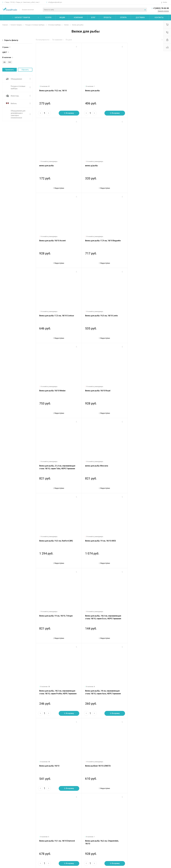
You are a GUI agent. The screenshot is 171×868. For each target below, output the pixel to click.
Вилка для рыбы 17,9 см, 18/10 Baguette (145, 162)
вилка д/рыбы (46, 162)
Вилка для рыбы (91, 89)
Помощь (63, 828)
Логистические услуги (39, 833)
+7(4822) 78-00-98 (161, 8)
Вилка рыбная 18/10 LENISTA (96, 529)
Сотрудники (7, 846)
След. (49, 790)
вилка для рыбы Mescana (139, 309)
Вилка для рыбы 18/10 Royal (52, 309)
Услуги (34, 828)
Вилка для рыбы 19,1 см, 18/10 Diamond (145, 529)
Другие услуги (36, 845)
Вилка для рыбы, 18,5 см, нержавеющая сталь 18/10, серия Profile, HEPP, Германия (101, 459)
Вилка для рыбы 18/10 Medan (141, 236)
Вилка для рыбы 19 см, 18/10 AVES (99, 382)
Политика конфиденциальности (15, 849)
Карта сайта (92, 828)
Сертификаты (8, 853)
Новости (5, 833)
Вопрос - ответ (65, 836)
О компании (7, 828)
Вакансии (6, 843)
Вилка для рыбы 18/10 (49, 529)
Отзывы (5, 839)
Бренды (62, 839)
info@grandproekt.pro (55, 2)
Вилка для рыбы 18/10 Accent (97, 162)
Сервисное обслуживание (41, 842)
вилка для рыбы (135, 89)
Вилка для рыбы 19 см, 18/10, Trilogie (144, 382)
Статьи (5, 836)
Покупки (62, 833)
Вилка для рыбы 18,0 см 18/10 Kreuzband (102, 602)
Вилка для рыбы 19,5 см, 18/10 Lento (100, 236)
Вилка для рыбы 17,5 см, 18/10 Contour (57, 236)
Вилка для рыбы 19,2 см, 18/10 (53, 89)
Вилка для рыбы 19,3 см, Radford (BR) (56, 382)
